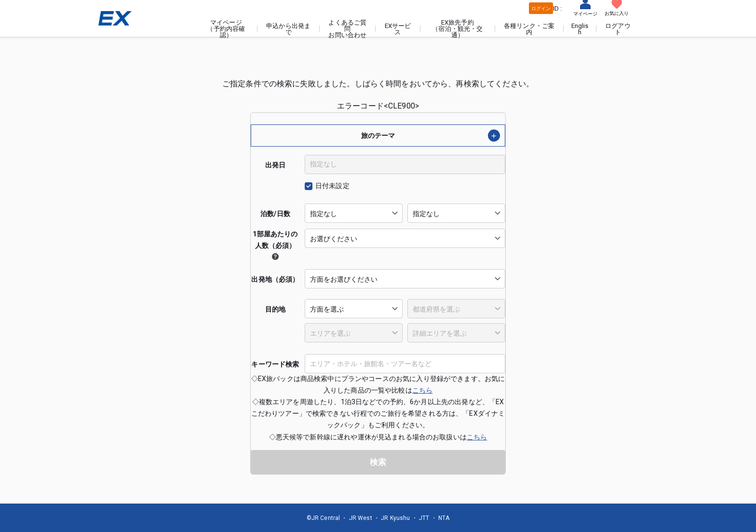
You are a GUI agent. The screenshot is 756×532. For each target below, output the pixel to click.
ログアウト (618, 29)
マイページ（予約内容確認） (232, 29)
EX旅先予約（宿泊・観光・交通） (460, 29)
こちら (422, 390)
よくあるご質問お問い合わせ (352, 29)
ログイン (540, 8)
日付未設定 (332, 186)
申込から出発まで (293, 29)
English (580, 29)
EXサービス (401, 29)
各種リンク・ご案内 (531, 29)
